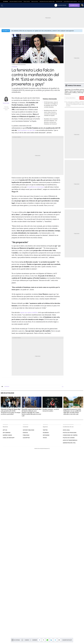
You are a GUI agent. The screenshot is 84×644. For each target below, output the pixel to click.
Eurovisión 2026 (59, 1)
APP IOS (5, 430)
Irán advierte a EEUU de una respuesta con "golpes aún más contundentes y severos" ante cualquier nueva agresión (43, 31)
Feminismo (7, 386)
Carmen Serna (6, 103)
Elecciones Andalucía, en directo (16, 1)
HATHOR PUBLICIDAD (28, 430)
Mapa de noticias (35, 1)
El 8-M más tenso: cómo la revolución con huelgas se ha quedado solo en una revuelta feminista (51, 105)
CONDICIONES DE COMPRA (70, 435)
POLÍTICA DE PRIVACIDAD (70, 433)
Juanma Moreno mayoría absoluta (70, 1)
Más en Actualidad (7, 393)
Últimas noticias (27, 1)
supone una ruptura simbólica (29, 312)
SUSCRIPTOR (26, 438)
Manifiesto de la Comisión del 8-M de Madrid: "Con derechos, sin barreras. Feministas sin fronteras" (51, 121)
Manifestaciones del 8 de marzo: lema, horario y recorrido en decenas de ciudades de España (50, 113)
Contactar (26, 427)
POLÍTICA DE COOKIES (69, 438)
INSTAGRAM (46, 435)
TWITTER (45, 430)
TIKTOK (45, 438)
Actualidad (14, 67)
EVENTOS (25, 433)
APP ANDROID (7, 433)
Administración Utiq (69, 443)
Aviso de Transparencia (70, 440)
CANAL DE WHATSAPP (9, 438)
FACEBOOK (46, 433)
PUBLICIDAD (26, 435)
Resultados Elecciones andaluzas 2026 (47, 1)
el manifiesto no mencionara (35, 187)
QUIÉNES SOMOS (7, 435)
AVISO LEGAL (66, 430)
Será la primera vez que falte (26, 130)
